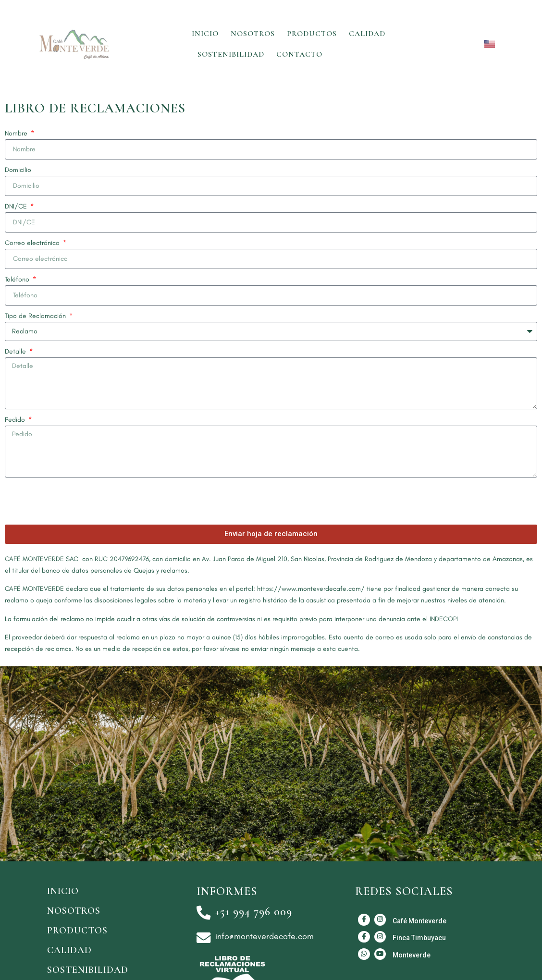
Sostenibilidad (231, 54)
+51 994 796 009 (254, 912)
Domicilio (18, 170)
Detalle (16, 351)
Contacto (299, 54)
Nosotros (253, 34)
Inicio (205, 34)
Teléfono (18, 279)
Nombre (17, 133)
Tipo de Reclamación (36, 316)
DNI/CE (17, 206)
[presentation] (78, 501)
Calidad (367, 34)
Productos (312, 34)
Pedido (16, 420)
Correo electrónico (33, 243)
